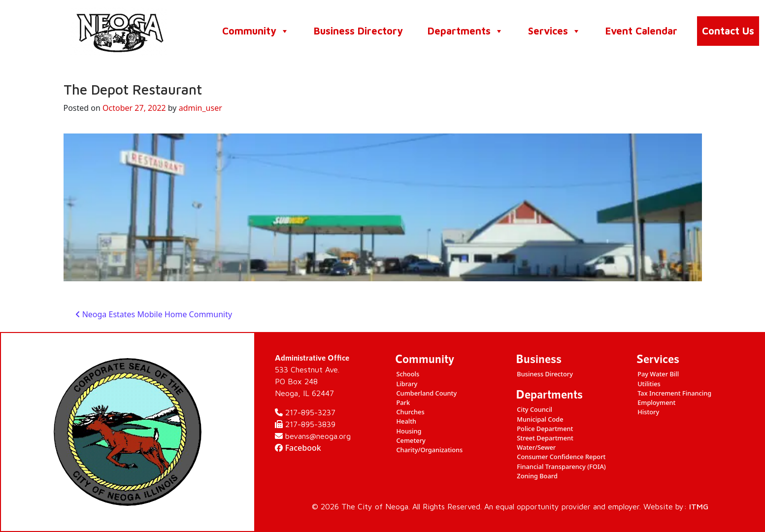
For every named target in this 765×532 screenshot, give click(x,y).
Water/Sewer (536, 447)
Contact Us (728, 31)
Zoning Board (537, 476)
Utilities (649, 384)
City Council (534, 409)
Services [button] (554, 31)
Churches (410, 412)
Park (403, 402)
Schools (408, 374)
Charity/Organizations (429, 450)
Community (256, 31)
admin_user (200, 108)
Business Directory (358, 31)
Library (407, 384)
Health (406, 421)
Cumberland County (426, 393)
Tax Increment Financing (674, 393)
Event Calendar (641, 31)
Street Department (545, 438)
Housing (409, 431)
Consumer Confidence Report (561, 457)
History (648, 412)
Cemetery (411, 440)
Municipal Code (540, 419)
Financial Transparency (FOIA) (561, 466)
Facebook (298, 448)
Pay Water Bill (658, 374)
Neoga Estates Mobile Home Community (154, 314)
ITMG (699, 506)
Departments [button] (466, 31)
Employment (656, 402)
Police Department (545, 429)
